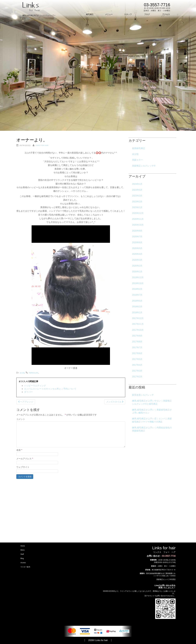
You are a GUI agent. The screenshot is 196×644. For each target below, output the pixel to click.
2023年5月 (137, 190)
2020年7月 (137, 237)
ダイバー (28, 392)
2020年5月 (137, 248)
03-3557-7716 (169, 556)
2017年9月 (137, 336)
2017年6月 (137, 353)
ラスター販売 (25, 567)
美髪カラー (137, 160)
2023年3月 (137, 196)
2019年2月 (137, 289)
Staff (22, 554)
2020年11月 (138, 219)
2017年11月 (138, 324)
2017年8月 (137, 342)
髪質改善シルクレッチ (143, 395)
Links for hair (42, 146)
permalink (34, 373)
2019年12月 (138, 277)
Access (23, 563)
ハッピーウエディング (35, 386)
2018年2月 (137, 307)
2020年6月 (137, 242)
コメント (21, 419)
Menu (22, 550)
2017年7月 (137, 347)
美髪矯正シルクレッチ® (144, 166)
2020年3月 (137, 260)
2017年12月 (138, 318)
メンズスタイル (115, 402)
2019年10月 (138, 283)
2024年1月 (137, 184)
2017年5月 (137, 359)
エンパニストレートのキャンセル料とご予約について (50, 389)
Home (23, 546)
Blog (22, 559)
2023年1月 (137, 207)
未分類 (22, 373)
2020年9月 (137, 231)
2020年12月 (138, 213)
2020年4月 (137, 254)
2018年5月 (137, 301)
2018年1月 (137, 312)
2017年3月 (137, 371)
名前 (19, 450)
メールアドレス (25, 459)
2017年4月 (137, 365)
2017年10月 (138, 330)
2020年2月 (137, 266)
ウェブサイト (23, 467)
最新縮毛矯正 (139, 148)
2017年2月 (137, 377)
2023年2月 (137, 202)
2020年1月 (137, 272)
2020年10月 (138, 225)
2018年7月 (137, 295)
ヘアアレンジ (26, 402)
